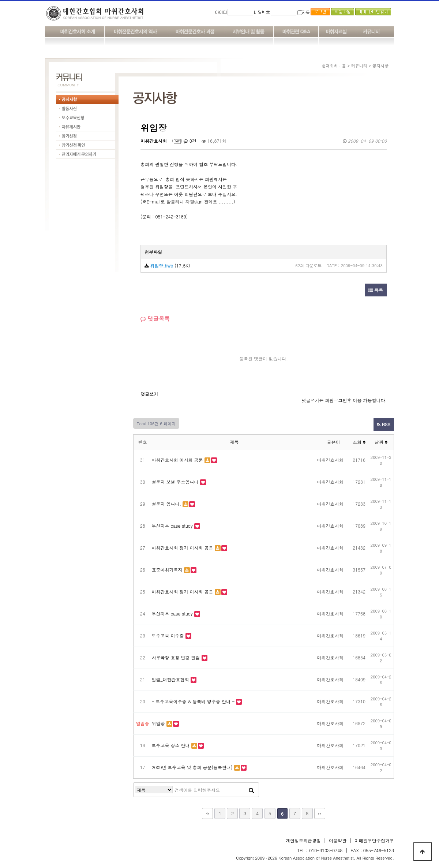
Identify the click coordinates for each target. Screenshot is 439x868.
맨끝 (320, 813)
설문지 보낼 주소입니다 (175, 482)
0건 (190, 141)
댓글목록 (155, 319)
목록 (376, 290)
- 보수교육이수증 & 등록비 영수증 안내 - (193, 701)
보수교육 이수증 (168, 635)
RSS (384, 424)
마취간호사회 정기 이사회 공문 (183, 548)
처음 (207, 813)
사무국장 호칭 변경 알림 (176, 657)
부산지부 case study (172, 526)
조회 (359, 442)
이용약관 (338, 840)
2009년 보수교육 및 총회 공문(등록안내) (192, 767)
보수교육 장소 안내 (171, 745)
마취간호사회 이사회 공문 (177, 460)
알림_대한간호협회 (170, 679)
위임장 (158, 723)
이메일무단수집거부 (374, 840)
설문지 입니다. (167, 504)
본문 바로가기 (0, 0)
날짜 (381, 442)
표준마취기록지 (167, 570)
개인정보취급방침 (303, 840)
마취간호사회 (154, 141)
